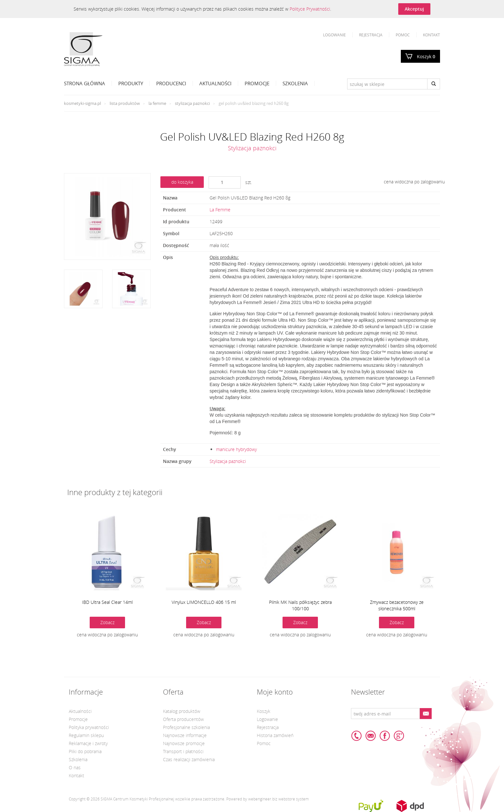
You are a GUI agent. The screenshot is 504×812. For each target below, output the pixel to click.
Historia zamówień (275, 735)
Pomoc (403, 35)
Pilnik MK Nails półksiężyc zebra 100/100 (300, 605)
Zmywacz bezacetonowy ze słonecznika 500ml (397, 605)
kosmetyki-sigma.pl (82, 103)
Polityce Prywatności (310, 9)
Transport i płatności (183, 751)
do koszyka (182, 182)
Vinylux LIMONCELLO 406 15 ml (204, 602)
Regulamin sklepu (86, 735)
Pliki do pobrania (85, 751)
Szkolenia (295, 83)
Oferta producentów (183, 719)
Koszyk (426, 56)
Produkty (131, 83)
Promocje (257, 83)
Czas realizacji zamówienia (189, 759)
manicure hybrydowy (236, 449)
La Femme (157, 103)
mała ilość (219, 245)
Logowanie (334, 35)
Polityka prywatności (89, 727)
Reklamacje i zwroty (88, 743)
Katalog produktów (182, 711)
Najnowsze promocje (184, 743)
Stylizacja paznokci (192, 103)
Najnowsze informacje (185, 735)
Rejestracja (371, 35)
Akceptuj (414, 9)
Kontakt (432, 35)
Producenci (171, 83)
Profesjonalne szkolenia (186, 727)
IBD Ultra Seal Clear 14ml (107, 602)
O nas (75, 767)
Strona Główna (85, 83)
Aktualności (215, 83)
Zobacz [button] (107, 622)
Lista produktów (125, 103)
